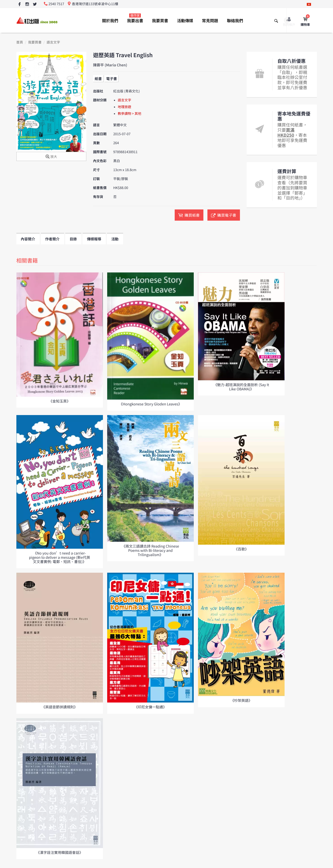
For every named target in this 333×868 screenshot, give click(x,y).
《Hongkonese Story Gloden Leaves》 (150, 404)
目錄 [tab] (73, 239)
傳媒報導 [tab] (94, 239)
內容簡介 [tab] (28, 239)
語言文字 (53, 42)
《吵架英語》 (241, 700)
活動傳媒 (185, 21)
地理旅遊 (124, 107)
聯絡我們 (235, 21)
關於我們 (110, 21)
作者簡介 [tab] (52, 239)
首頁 (20, 42)
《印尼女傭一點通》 (150, 707)
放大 (51, 157)
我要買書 (160, 21)
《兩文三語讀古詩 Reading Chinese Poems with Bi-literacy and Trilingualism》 (150, 550)
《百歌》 (241, 549)
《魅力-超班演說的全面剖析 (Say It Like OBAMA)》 (241, 387)
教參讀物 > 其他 (129, 114)
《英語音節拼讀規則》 (59, 707)
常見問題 (210, 21)
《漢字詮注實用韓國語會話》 (59, 852)
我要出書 (135, 18)
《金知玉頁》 (59, 401)
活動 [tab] (115, 239)
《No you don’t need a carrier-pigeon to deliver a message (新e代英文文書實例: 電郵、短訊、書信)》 (59, 557)
